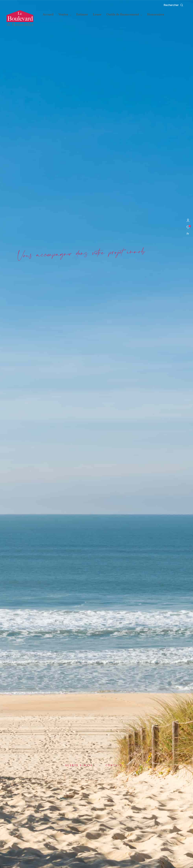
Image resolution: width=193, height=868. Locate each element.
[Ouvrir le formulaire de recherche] (180, 5)
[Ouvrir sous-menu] (70, 15)
